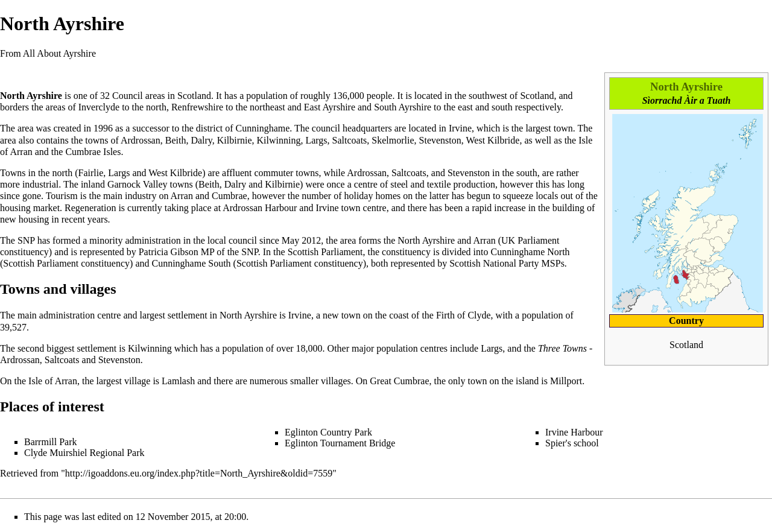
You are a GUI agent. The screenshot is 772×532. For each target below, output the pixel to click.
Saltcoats (350, 140)
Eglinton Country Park (328, 432)
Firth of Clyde (464, 315)
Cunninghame (263, 128)
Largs (316, 140)
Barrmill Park (51, 442)
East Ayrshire (330, 107)
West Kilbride (493, 140)
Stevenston (440, 140)
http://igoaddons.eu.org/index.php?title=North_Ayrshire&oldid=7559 (199, 473)
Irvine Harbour (574, 432)
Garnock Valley (138, 184)
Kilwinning (279, 140)
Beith (176, 140)
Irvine (460, 128)
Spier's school (572, 443)
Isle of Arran (53, 381)
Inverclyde (99, 107)
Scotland (194, 96)
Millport (566, 381)
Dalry (201, 140)
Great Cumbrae (399, 381)
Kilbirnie (235, 140)
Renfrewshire (197, 107)
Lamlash (178, 381)
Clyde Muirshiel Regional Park (84, 453)
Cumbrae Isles (93, 152)
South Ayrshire (403, 107)
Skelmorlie (393, 140)
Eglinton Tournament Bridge (340, 443)
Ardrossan (141, 140)
